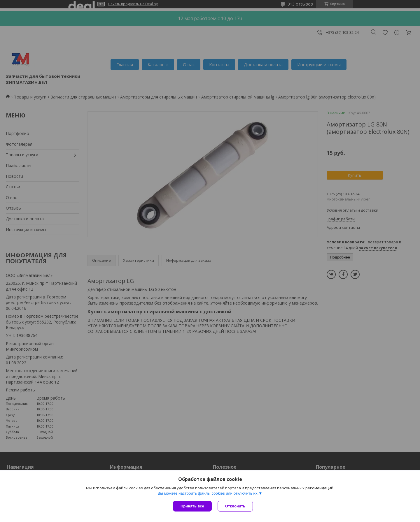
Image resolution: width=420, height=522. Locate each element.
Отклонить (235, 506)
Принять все (192, 506)
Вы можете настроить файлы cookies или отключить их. (208, 493)
